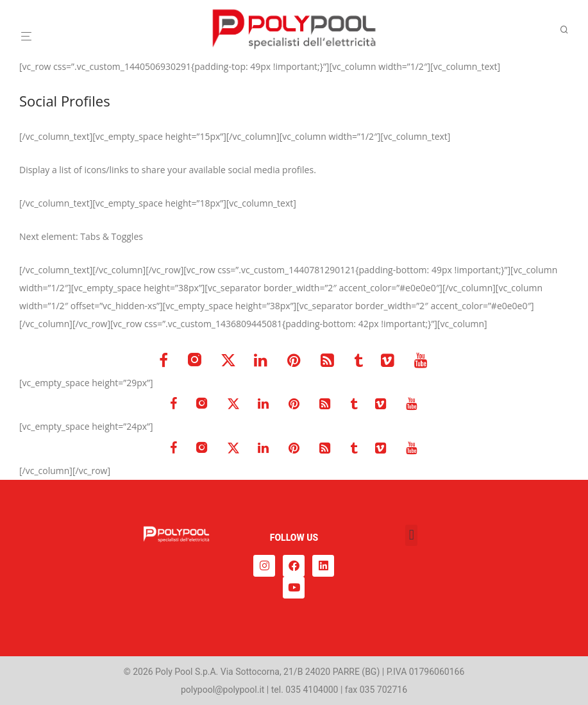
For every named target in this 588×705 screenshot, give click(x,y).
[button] (411, 535)
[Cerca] (569, 30)
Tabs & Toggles (112, 236)
